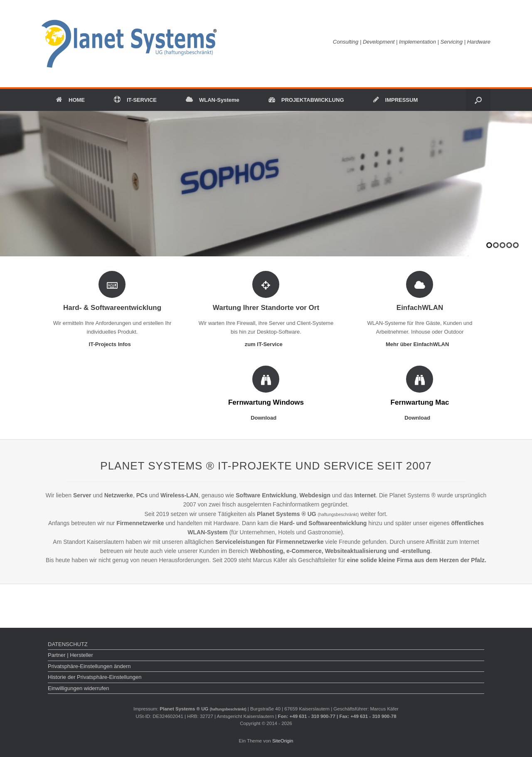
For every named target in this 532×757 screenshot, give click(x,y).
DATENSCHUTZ (68, 644)
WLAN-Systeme (213, 100)
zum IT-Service (266, 344)
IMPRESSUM (396, 100)
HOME (70, 100)
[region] (266, 184)
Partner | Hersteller (70, 655)
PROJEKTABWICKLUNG (306, 100)
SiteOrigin (283, 741)
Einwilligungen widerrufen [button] (78, 688)
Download (266, 418)
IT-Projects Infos (112, 344)
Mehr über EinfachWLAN (420, 344)
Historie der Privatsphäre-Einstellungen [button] (95, 677)
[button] (478, 100)
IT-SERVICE (135, 100)
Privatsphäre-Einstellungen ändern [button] (89, 666)
